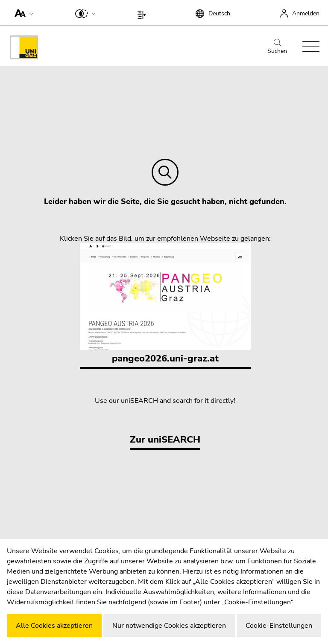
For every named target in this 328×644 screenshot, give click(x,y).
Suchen (277, 47)
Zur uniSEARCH (165, 440)
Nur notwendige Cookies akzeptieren (169, 626)
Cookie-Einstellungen (279, 626)
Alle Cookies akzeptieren (54, 626)
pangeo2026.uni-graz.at (165, 304)
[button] (22, 13)
